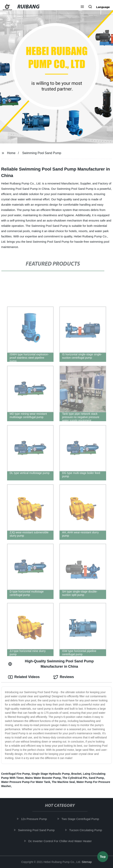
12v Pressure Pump (35, 819)
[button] (82, 7)
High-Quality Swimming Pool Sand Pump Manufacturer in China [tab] (51, 664)
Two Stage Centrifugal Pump (82, 819)
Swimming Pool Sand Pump (42, 153)
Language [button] (103, 7)
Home (11, 153)
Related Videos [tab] (24, 677)
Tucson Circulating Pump (87, 830)
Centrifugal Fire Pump (16, 774)
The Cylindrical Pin (75, 778)
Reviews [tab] (64, 677)
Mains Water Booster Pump (43, 778)
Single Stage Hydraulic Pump (51, 774)
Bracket (76, 774)
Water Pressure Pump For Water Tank (26, 782)
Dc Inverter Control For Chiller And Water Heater (61, 841)
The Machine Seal (63, 782)
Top (103, 857)
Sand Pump (96, 778)
